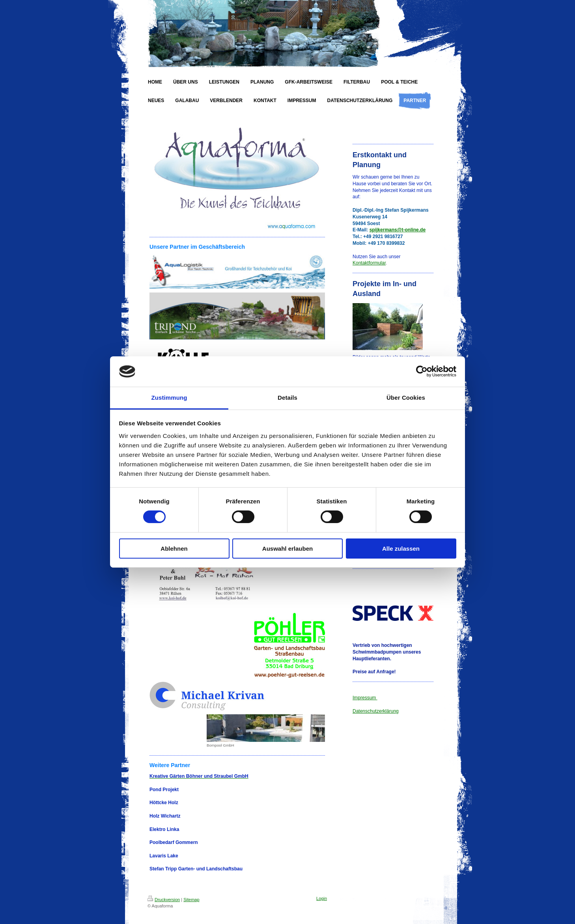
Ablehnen (174, 549)
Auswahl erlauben (287, 549)
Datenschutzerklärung (376, 711)
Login (322, 898)
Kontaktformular (369, 263)
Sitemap (191, 900)
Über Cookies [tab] (406, 398)
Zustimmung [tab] (169, 398)
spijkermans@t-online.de (398, 230)
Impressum (365, 698)
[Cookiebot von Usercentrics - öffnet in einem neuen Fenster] (422, 371)
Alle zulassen (401, 549)
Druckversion (164, 900)
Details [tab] (287, 398)
